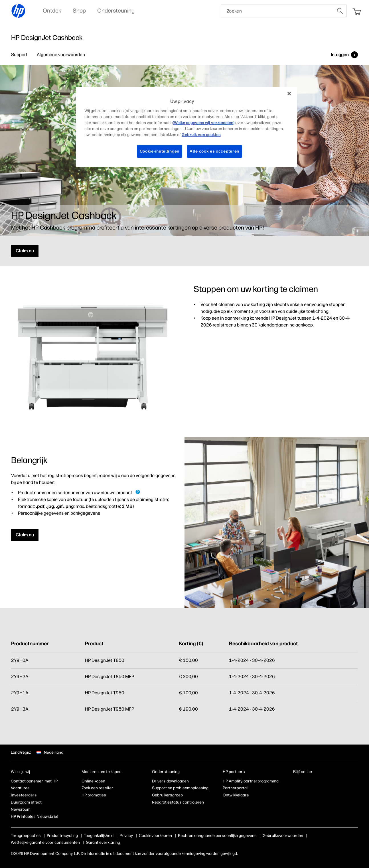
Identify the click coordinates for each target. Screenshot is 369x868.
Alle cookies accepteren (214, 151)
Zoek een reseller (97, 788)
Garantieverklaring (103, 842)
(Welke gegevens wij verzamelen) (204, 123)
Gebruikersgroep (167, 795)
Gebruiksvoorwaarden (283, 836)
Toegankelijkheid (99, 836)
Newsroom (21, 809)
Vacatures (20, 788)
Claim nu (25, 251)
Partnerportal (235, 788)
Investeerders (24, 795)
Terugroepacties (26, 836)
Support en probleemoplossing (180, 788)
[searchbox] (277, 11)
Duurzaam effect (26, 802)
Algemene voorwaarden (61, 55)
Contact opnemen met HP (34, 781)
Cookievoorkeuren (155, 836)
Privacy (126, 836)
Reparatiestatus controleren (178, 802)
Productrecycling (62, 836)
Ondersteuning (166, 772)
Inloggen (340, 55)
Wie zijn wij (20, 772)
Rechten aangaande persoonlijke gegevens (217, 836)
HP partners (234, 772)
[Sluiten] (289, 94)
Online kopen (93, 781)
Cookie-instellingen (160, 151)
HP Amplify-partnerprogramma (251, 781)
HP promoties (94, 795)
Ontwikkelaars (236, 795)
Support (19, 55)
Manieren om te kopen (102, 772)
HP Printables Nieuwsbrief (35, 817)
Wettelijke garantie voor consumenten (45, 842)
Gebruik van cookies (201, 135)
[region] (186, 127)
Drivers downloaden (170, 781)
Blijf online (303, 772)
